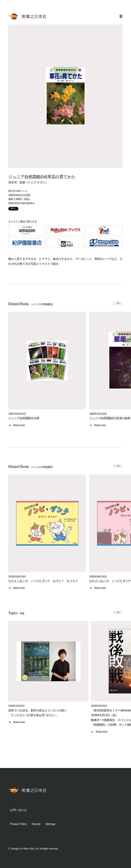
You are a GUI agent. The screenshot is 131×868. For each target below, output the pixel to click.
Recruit (36, 824)
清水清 (12, 182)
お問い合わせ (18, 810)
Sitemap (50, 824)
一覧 (118, 303)
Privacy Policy (18, 824)
